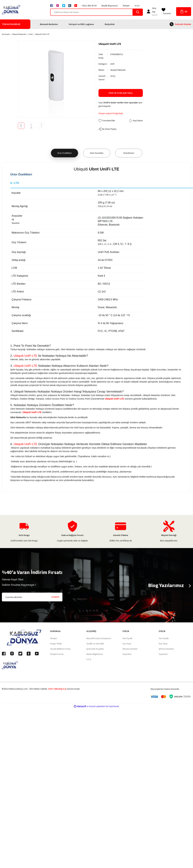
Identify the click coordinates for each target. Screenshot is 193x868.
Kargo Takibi (56, 644)
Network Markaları (49, 24)
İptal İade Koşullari (95, 649)
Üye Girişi (127, 644)
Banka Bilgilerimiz (95, 654)
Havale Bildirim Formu (60, 649)
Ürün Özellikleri (64, 153)
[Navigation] (16, 24)
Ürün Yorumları (97, 153)
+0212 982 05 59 (89, 6)
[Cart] (184, 12)
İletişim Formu (57, 654)
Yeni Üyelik (127, 639)
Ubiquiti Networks (119, 70)
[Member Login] (149, 11)
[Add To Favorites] (108, 121)
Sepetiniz (127, 654)
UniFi (112, 64)
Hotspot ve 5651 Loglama (81, 24)
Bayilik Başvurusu (110, 6)
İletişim (126, 6)
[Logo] (11, 10)
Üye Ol (155, 15)
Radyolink (110, 24)
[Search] (97, 12)
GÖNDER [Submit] (55, 597)
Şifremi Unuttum (130, 649)
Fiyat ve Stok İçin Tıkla (121, 93)
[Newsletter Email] (32, 597)
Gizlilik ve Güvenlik (95, 644)
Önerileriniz (129, 153)
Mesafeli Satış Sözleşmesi (99, 639)
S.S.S (137, 6)
